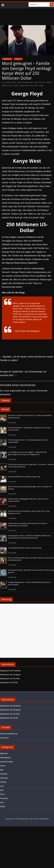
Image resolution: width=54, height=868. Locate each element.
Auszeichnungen (7, 762)
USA (2, 802)
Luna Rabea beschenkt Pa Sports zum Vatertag (25, 548)
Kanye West (34, 86)
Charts (3, 766)
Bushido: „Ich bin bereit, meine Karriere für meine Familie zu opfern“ (26, 359)
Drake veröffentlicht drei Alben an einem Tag (24, 477)
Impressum (4, 738)
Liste (2, 786)
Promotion (4, 798)
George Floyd (24, 86)
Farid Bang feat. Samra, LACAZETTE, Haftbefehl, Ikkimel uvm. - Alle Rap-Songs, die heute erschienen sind (30, 537)
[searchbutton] (52, 4)
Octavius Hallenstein (26, 82)
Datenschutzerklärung (9, 734)
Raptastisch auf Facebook (10, 671)
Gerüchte (4, 774)
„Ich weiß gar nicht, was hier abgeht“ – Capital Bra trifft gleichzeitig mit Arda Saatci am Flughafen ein (27, 453)
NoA (2, 790)
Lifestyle (3, 782)
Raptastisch (7, 59)
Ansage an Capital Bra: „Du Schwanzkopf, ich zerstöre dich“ (23, 373)
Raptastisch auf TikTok (9, 683)
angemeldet (15, 391)
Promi (2, 794)
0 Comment (40, 82)
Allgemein (18, 59)
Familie (16, 86)
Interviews (4, 778)
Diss (2, 770)
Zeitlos (3, 807)
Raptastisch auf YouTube (10, 679)
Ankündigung (5, 758)
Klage (41, 86)
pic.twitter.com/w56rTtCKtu (24, 325)
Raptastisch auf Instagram (10, 675)
